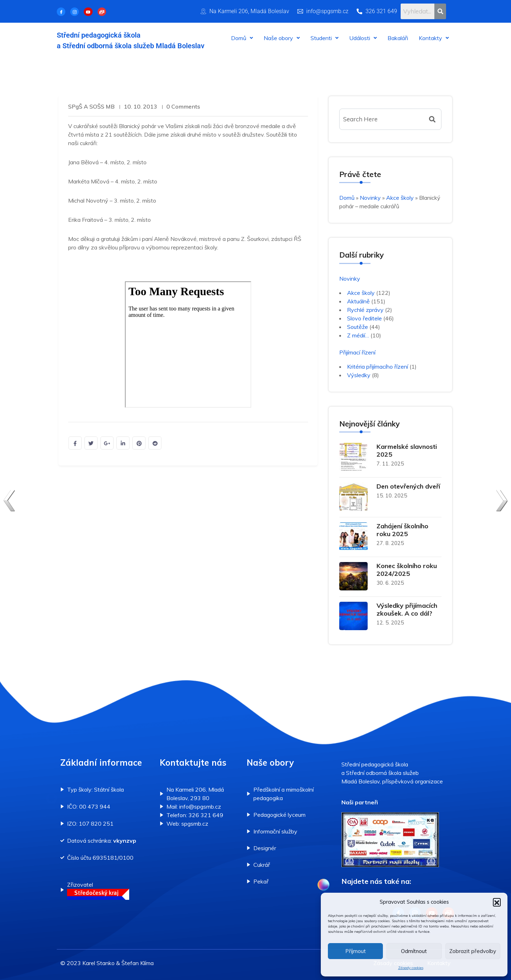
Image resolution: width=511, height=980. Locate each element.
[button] (497, 902)
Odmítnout (414, 951)
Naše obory (282, 38)
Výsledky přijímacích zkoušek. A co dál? (407, 609)
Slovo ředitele (364, 318)
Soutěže (358, 327)
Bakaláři (398, 38)
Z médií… (358, 335)
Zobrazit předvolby (473, 951)
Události (363, 38)
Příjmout (356, 951)
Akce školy (400, 198)
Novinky (370, 198)
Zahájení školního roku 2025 (402, 530)
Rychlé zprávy (365, 310)
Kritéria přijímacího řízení (378, 367)
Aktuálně (358, 301)
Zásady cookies (411, 968)
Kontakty (434, 38)
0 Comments (185, 106)
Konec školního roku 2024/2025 (407, 570)
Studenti (325, 38)
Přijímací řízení (357, 352)
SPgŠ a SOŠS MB (91, 106)
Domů (242, 38)
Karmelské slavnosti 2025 (407, 450)
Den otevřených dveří (408, 486)
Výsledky (359, 375)
